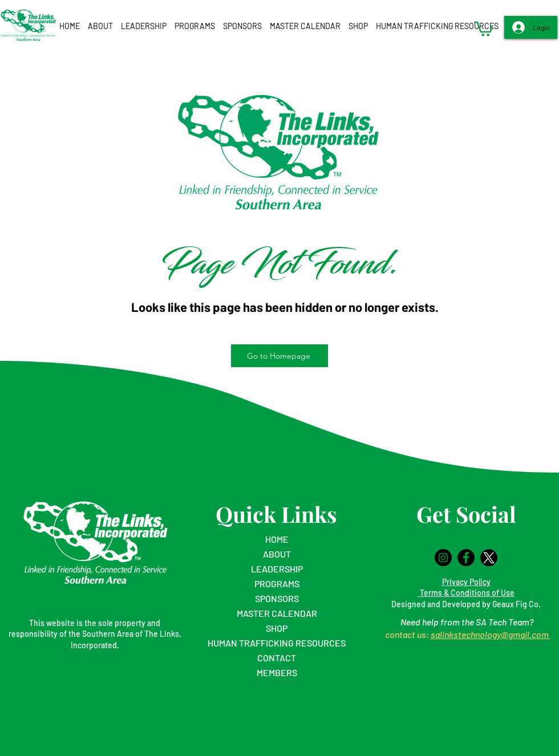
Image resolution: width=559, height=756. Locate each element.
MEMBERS (277, 672)
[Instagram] (443, 558)
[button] (100, 26)
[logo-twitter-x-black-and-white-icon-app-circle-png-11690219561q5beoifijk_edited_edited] (489, 558)
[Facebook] (466, 558)
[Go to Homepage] (279, 356)
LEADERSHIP (277, 569)
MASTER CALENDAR (277, 613)
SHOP (277, 628)
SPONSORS (277, 598)
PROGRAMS (277, 584)
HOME (277, 539)
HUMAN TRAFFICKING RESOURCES (277, 643)
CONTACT (277, 658)
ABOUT (277, 554)
